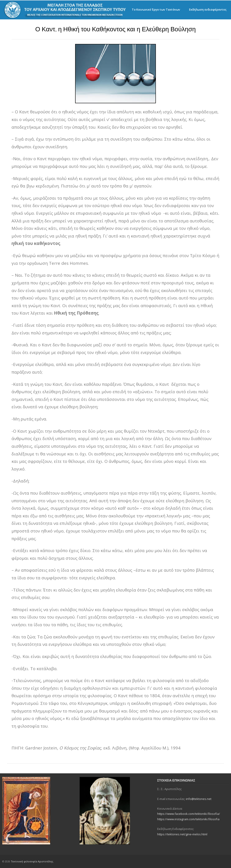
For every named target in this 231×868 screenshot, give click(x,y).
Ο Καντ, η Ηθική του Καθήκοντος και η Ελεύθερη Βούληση (115, 29)
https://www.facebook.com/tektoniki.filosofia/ (189, 814)
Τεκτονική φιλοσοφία (24, 861)
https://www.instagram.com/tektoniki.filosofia (188, 819)
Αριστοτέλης (46, 861)
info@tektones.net (199, 799)
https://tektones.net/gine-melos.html (182, 834)
